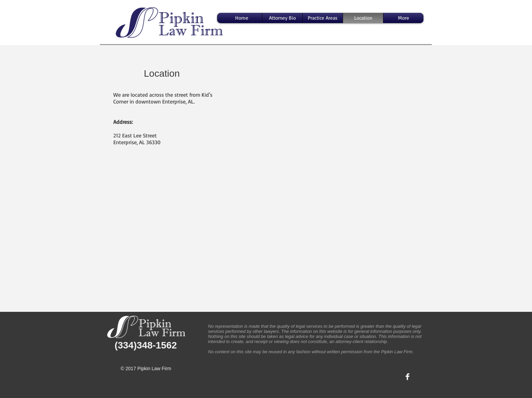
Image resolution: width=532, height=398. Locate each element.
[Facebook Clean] (407, 377)
